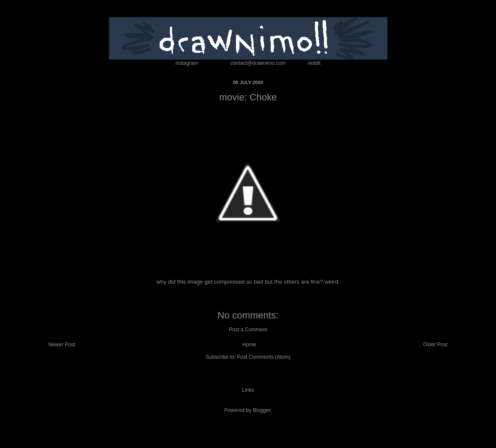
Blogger (262, 410)
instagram (187, 63)
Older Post (435, 345)
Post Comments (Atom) (264, 357)
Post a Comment (248, 330)
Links (248, 390)
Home (249, 345)
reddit (314, 63)
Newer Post (62, 345)
